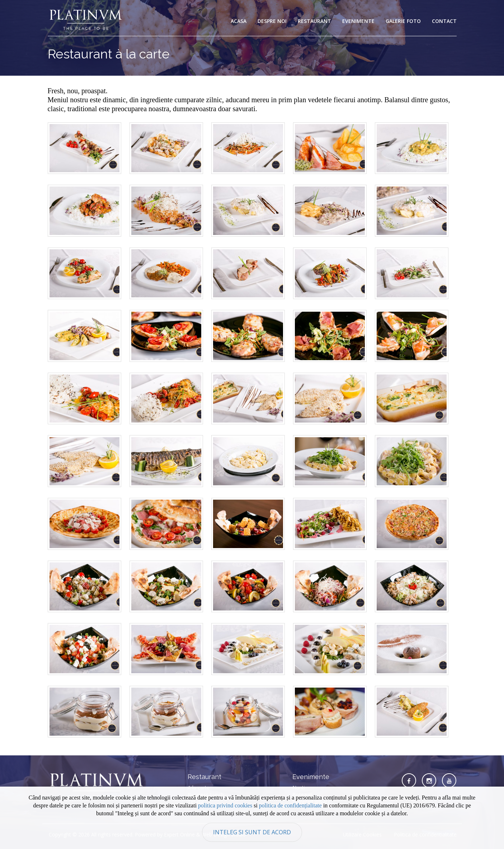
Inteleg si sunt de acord (252, 832)
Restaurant (314, 21)
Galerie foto (403, 21)
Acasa (239, 21)
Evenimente (358, 21)
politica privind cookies (225, 805)
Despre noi (272, 21)
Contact (444, 21)
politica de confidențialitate (290, 805)
